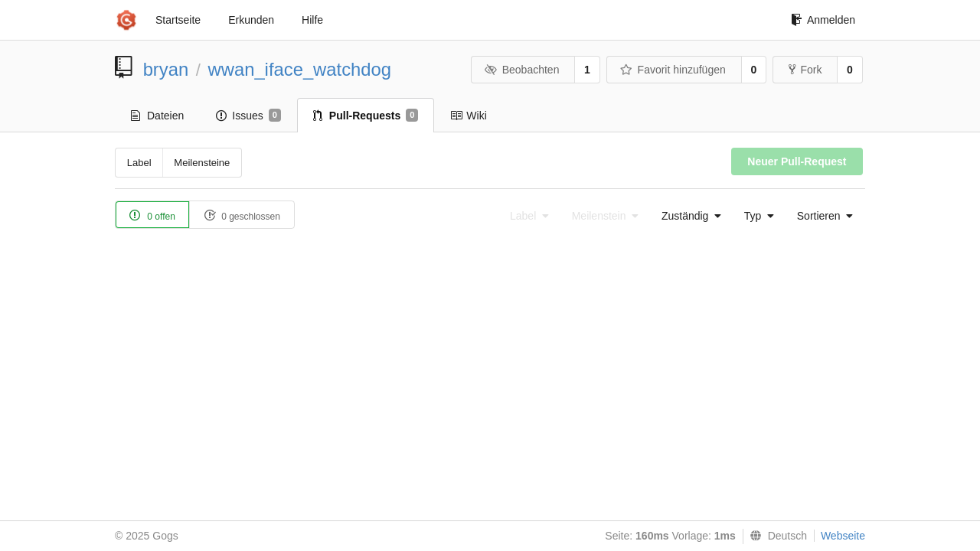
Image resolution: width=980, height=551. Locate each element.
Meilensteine (202, 163)
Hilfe (312, 20)
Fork (805, 70)
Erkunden (251, 20)
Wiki (468, 116)
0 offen (152, 215)
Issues (248, 116)
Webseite (843, 536)
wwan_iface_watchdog (300, 69)
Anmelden (823, 20)
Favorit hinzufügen (673, 70)
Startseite (178, 20)
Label (139, 163)
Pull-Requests (366, 116)
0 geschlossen (242, 215)
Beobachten (522, 70)
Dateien (157, 116)
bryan (166, 69)
